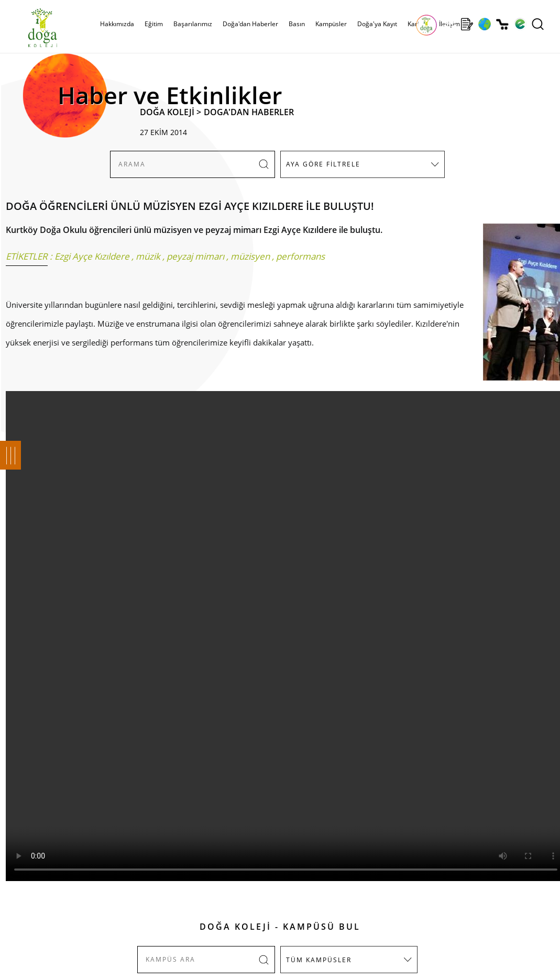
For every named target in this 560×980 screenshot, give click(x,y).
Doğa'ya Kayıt (377, 24)
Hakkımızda (117, 24)
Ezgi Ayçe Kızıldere (92, 256)
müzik (148, 256)
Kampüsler (331, 24)
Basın (297, 24)
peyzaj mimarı (195, 256)
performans (300, 256)
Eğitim (154, 24)
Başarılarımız (193, 24)
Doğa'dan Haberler (250, 24)
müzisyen (250, 256)
